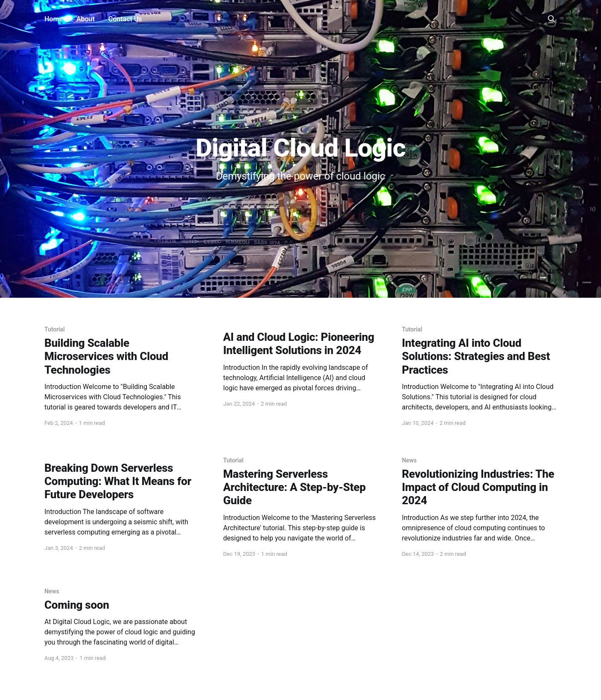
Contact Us (125, 19)
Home (54, 19)
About (86, 19)
